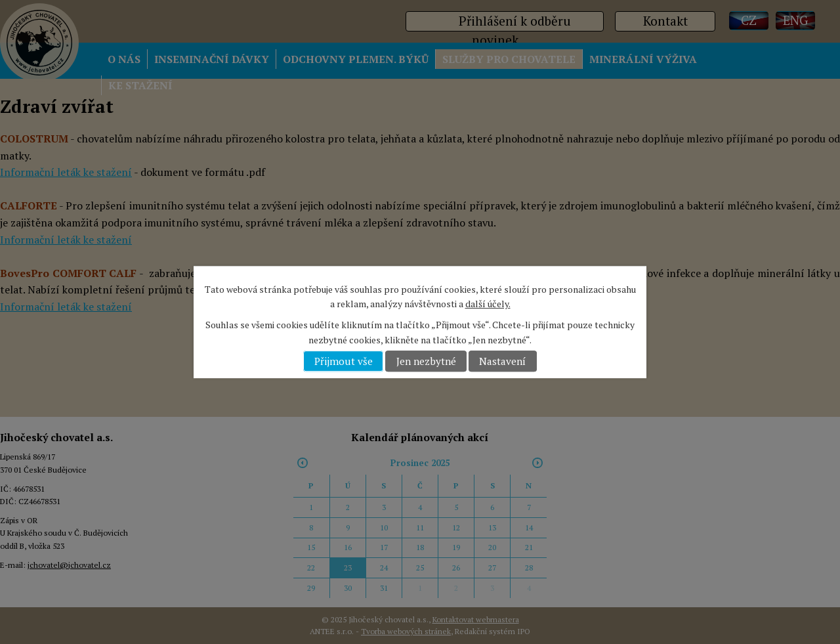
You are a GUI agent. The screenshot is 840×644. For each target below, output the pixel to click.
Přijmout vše (344, 361)
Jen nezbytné (426, 361)
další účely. (488, 304)
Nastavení (502, 361)
